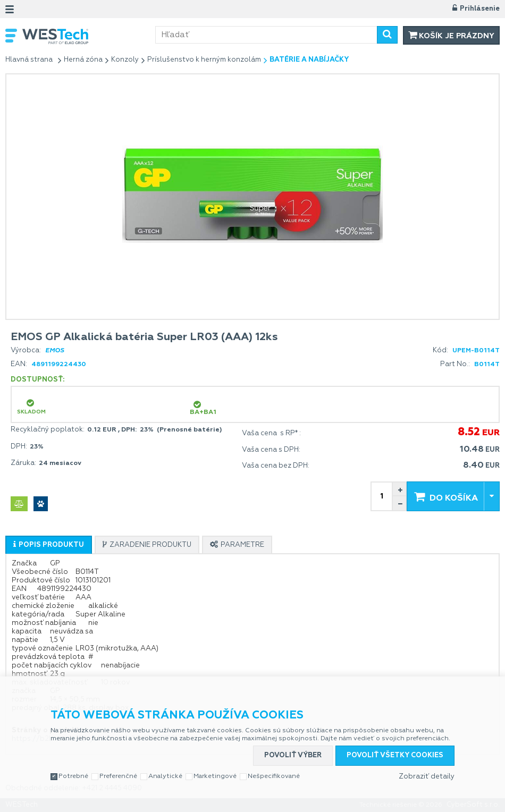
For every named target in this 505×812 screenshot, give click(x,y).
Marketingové (215, 776)
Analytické (165, 776)
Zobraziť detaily (427, 777)
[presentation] (49, 545)
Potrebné (73, 776)
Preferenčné (118, 776)
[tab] (49, 545)
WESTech (89, 36)
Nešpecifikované (274, 776)
